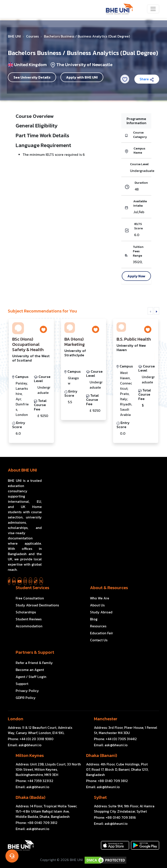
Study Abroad (101, 612)
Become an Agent (30, 670)
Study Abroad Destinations (37, 605)
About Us (97, 605)
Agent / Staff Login (31, 677)
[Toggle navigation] (153, 9)
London (16, 719)
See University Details (32, 77)
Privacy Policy (27, 691)
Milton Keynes (30, 755)
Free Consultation (30, 598)
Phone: (31, 739)
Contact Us (99, 640)
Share (147, 79)
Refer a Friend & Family (34, 663)
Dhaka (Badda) (30, 797)
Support (22, 684)
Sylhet (100, 797)
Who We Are (100, 598)
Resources (98, 626)
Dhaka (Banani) (102, 755)
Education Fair (102, 633)
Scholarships (26, 612)
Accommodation (29, 626)
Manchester (106, 719)
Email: (25, 745)
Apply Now (136, 276)
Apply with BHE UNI (82, 77)
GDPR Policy (26, 698)
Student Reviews (29, 619)
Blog (94, 619)
